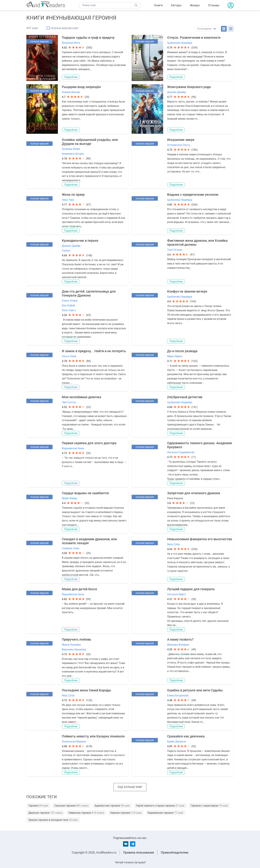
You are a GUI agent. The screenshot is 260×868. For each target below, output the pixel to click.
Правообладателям (175, 852)
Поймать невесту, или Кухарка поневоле (93, 736)
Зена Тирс (68, 200)
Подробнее (71, 77)
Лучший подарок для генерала (191, 589)
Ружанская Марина (74, 741)
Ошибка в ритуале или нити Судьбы (195, 690)
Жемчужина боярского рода (189, 87)
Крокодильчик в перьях (80, 241)
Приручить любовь (77, 639)
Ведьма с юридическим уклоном (193, 195)
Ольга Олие (69, 356)
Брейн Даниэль (177, 741)
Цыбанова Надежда (180, 43)
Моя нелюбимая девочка (81, 397)
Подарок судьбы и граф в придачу (88, 38)
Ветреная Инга (71, 43)
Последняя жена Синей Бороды (86, 690)
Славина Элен (71, 548)
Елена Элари (70, 301)
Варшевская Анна (73, 448)
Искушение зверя (181, 140)
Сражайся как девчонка (186, 736)
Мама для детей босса (79, 589)
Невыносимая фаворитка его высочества (200, 539)
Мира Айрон (175, 356)
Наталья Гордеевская (181, 452)
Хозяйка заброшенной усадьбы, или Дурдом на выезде (90, 142)
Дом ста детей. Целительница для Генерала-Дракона (89, 293)
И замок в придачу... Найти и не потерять (94, 351)
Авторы (176, 5)
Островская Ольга (179, 145)
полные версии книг (65, 28)
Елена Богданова (178, 695)
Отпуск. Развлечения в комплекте (194, 38)
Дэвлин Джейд (176, 92)
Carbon (66, 251)
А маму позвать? (180, 639)
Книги (158, 5)
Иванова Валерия (178, 645)
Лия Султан (69, 402)
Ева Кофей (68, 305)
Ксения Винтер (71, 92)
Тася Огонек (175, 250)
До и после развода (182, 351)
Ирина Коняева (71, 645)
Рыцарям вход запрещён (81, 87)
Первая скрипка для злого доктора (89, 443)
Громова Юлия (71, 149)
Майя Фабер (69, 498)
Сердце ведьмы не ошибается (85, 493)
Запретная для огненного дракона (194, 493)
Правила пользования (139, 852)
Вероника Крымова (74, 649)
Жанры (195, 5)
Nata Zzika (174, 544)
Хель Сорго (69, 310)
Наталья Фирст (177, 594)
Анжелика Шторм (73, 154)
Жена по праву (73, 195)
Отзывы (214, 5)
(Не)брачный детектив (185, 397)
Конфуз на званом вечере (187, 291)
